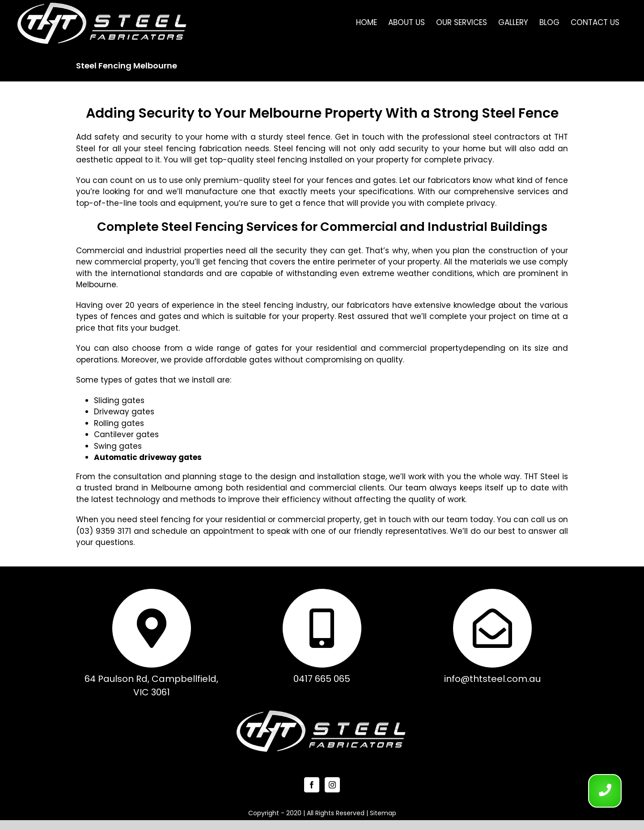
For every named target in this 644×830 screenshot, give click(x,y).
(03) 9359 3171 (104, 531)
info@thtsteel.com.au (492, 679)
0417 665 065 (322, 679)
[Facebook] (312, 785)
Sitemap (383, 813)
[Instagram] (332, 785)
